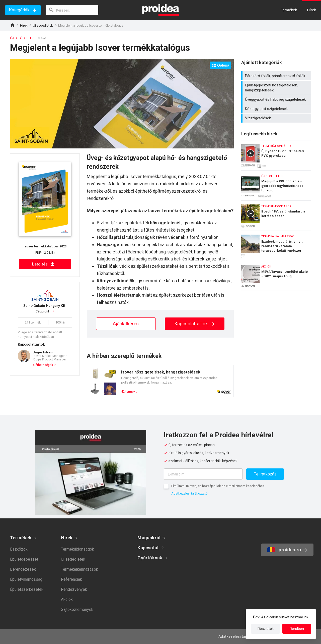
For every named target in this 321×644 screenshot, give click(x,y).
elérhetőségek (43, 365)
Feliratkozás (265, 474)
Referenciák (71, 579)
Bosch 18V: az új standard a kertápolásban (276, 214)
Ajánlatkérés (126, 324)
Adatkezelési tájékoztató (189, 493)
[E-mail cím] (203, 474)
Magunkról (149, 538)
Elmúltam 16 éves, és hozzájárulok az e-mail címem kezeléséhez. (218, 486)
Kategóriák (19, 10)
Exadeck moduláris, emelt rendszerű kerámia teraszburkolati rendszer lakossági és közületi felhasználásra (276, 245)
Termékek (21, 538)
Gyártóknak (150, 558)
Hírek (24, 25)
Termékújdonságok (77, 549)
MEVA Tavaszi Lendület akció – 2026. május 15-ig (276, 276)
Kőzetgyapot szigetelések (277, 109)
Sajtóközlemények (77, 609)
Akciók (67, 599)
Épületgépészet (24, 559)
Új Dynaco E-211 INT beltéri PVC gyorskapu (276, 154)
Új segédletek (43, 25)
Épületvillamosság (26, 579)
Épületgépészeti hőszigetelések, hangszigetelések (277, 88)
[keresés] (72, 10)
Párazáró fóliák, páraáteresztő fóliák (277, 76)
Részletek (266, 629)
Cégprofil (45, 308)
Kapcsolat (148, 548)
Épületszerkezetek (27, 589)
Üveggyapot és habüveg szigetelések (277, 99)
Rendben (297, 629)
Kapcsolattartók (195, 324)
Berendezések (23, 569)
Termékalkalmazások (79, 569)
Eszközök (19, 549)
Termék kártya (160, 381)
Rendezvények (74, 589)
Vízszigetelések (277, 118)
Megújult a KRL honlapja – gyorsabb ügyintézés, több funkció (276, 184)
